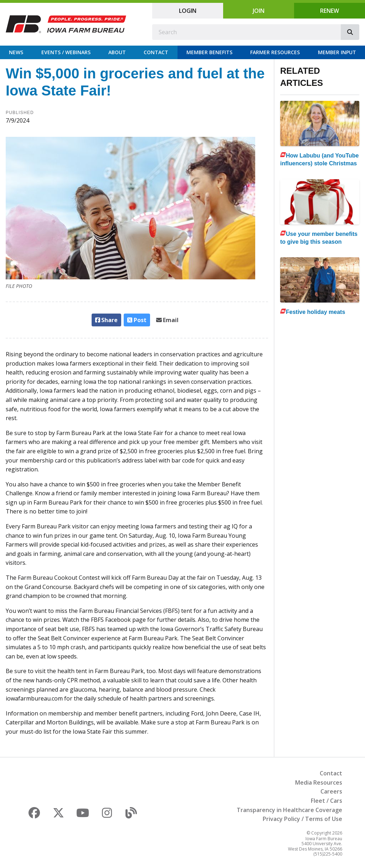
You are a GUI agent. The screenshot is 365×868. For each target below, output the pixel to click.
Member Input (337, 52)
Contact (156, 52)
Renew (330, 11)
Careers (331, 791)
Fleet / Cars (327, 801)
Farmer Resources (275, 52)
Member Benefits (209, 52)
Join (259, 11)
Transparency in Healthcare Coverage (289, 810)
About (117, 52)
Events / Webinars (66, 52)
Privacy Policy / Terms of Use (302, 819)
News (16, 52)
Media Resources (319, 782)
